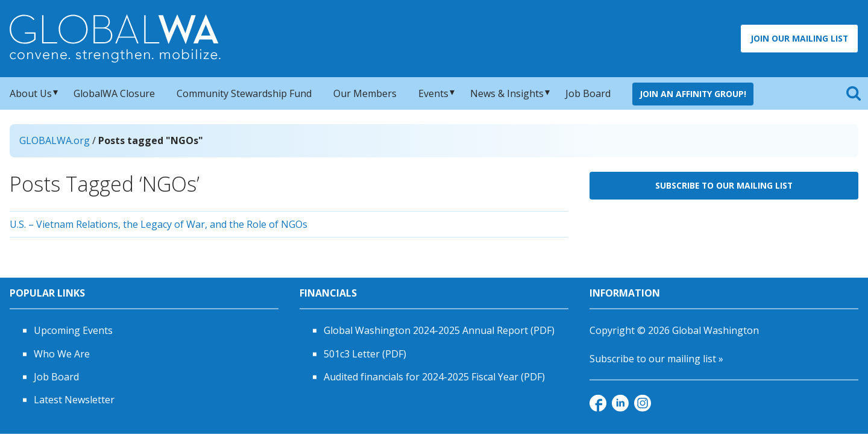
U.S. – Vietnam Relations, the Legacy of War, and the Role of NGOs (159, 224)
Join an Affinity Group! (693, 94)
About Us (31, 93)
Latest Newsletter (74, 400)
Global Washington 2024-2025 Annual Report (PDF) (439, 330)
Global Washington (715, 330)
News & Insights (507, 93)
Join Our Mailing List (799, 38)
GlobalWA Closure (114, 93)
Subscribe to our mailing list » (656, 358)
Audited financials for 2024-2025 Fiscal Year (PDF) (434, 377)
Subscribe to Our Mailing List (724, 185)
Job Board (588, 93)
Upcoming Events (73, 330)
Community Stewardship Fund (244, 93)
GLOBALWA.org (55, 140)
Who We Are (62, 353)
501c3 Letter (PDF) (365, 353)
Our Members (365, 93)
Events (433, 93)
